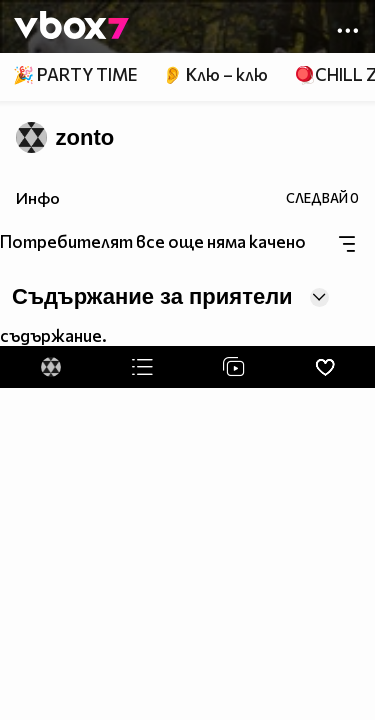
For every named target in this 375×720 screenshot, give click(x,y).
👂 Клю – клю (215, 74)
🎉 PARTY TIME (75, 74)
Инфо (38, 197)
